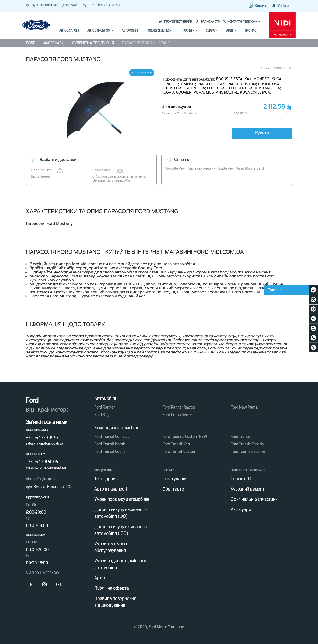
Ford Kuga (103, 415)
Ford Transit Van (176, 444)
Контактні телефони (243, 22)
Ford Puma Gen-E (177, 415)
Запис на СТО (208, 22)
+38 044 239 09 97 (102, 5)
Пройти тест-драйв (175, 22)
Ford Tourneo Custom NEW (185, 436)
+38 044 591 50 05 (42, 462)
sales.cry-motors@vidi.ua (44, 443)
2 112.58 (274, 107)
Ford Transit (241, 436)
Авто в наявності (111, 489)
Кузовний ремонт (248, 489)
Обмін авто (173, 489)
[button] (257, 6)
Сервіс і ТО (241, 479)
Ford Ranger (104, 407)
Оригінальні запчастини (254, 499)
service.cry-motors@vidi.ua (46, 468)
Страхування (175, 479)
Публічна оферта (112, 588)
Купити (262, 133)
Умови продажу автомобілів (122, 499)
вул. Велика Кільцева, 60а (52, 5)
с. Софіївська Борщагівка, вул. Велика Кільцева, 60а (119, 178)
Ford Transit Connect (112, 436)
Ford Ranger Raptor (179, 407)
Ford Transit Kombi (110, 444)
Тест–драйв (106, 479)
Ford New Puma (244, 407)
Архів (100, 578)
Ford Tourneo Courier (248, 451)
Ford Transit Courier (111, 451)
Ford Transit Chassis (247, 444)
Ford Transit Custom (179, 451)
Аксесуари (241, 509)
